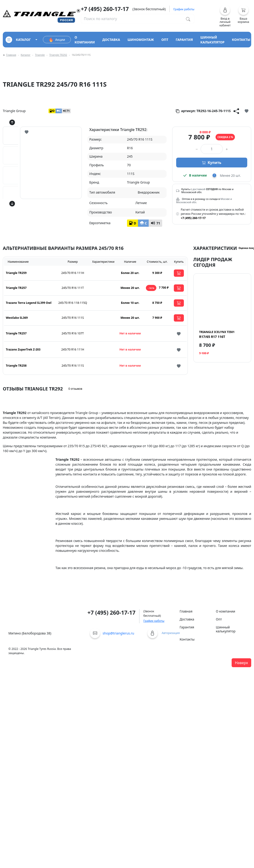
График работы (154, 621)
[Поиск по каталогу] (188, 19)
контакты (241, 40)
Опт (219, 619)
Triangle (40, 55)
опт (165, 40)
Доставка (187, 619)
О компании (225, 611)
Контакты (187, 639)
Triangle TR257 (16, 288)
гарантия (184, 40)
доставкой (199, 189)
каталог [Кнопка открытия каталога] (18, 40)
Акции (57, 40)
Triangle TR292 (58, 55)
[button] (225, 16)
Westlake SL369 (17, 318)
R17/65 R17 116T (217, 334)
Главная (11, 55)
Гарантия (187, 627)
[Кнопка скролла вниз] (12, 204)
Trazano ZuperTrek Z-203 (23, 349)
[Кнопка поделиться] (236, 111)
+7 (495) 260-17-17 (105, 9)
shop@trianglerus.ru (118, 633)
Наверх (241, 663)
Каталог (26, 55)
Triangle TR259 (16, 273)
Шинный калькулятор (226, 629)
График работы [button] (184, 9)
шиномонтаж (141, 40)
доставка (111, 40)
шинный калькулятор (213, 40)
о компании (85, 40)
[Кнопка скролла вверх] (12, 122)
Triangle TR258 (16, 366)
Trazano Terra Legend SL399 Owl (29, 303)
